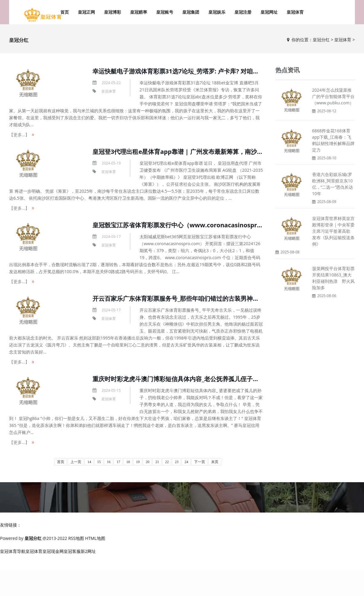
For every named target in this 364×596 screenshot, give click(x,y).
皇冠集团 (191, 12)
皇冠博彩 (113, 12)
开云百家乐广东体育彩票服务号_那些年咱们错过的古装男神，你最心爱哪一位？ (200, 298)
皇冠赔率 (139, 12)
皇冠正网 (86, 12)
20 (147, 462)
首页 (61, 462)
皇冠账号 (165, 12)
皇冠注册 (243, 12)
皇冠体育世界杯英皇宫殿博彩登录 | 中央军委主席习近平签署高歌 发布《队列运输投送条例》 (334, 231)
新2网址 (88, 551)
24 (186, 462)
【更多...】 (19, 135)
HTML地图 (95, 538)
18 (128, 462)
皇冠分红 (321, 40)
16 (109, 462)
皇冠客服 (72, 551)
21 (157, 462)
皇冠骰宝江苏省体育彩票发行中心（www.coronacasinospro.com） (187, 225)
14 (89, 462)
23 (177, 462)
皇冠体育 (295, 12)
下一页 (200, 462)
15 (99, 462)
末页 (215, 462)
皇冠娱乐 (217, 12)
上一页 (76, 462)
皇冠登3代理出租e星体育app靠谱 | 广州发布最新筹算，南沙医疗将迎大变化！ (199, 152)
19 (138, 462)
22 (167, 462)
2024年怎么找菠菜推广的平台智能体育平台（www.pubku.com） (333, 96)
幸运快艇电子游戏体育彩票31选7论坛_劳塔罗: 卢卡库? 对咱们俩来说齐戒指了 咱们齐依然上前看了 (225, 71)
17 (118, 462)
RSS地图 (76, 538)
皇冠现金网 (53, 551)
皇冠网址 (269, 12)
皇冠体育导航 (13, 551)
